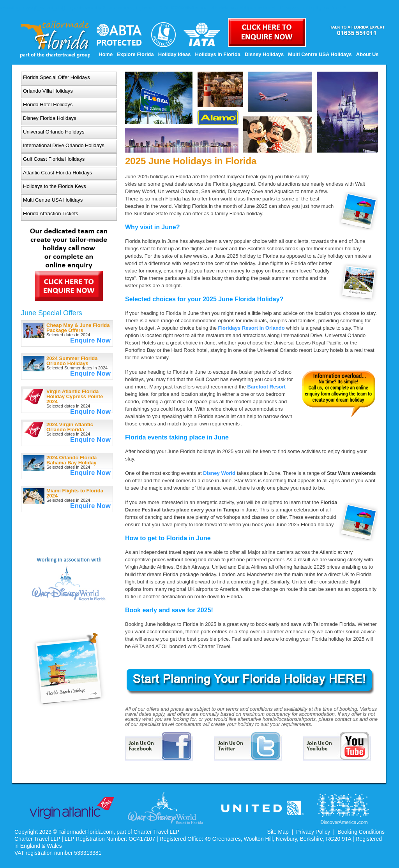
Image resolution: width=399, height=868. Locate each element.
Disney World (219, 473)
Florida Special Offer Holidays (56, 77)
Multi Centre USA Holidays (320, 54)
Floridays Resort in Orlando (252, 328)
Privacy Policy (313, 832)
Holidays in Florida (218, 54)
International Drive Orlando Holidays (64, 145)
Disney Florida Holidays (50, 118)
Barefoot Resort (267, 387)
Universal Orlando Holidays (54, 132)
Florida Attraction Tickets (51, 213)
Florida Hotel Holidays (48, 105)
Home (106, 54)
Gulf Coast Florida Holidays (54, 159)
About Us (367, 54)
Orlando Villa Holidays (48, 91)
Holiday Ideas (175, 54)
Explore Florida (135, 54)
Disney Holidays (264, 54)
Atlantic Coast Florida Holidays (57, 173)
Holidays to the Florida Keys (55, 186)
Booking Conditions (361, 832)
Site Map (278, 832)
